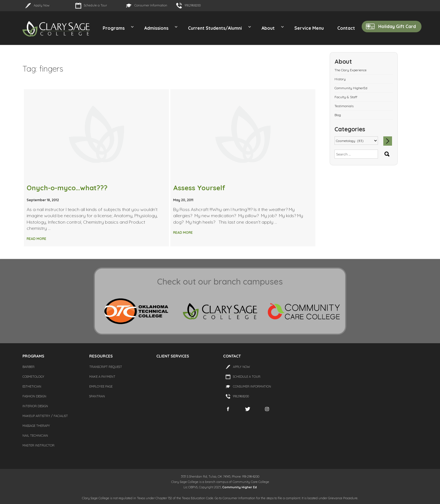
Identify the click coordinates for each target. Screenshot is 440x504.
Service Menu (309, 28)
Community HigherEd (351, 88)
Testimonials (344, 106)
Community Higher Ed (240, 487)
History (340, 79)
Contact (346, 28)
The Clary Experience (350, 70)
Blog (338, 115)
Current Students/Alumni (215, 28)
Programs (114, 28)
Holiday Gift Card (397, 26)
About (268, 28)
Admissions (156, 28)
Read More (36, 239)
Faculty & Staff (346, 97)
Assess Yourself (199, 188)
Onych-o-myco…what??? (67, 188)
